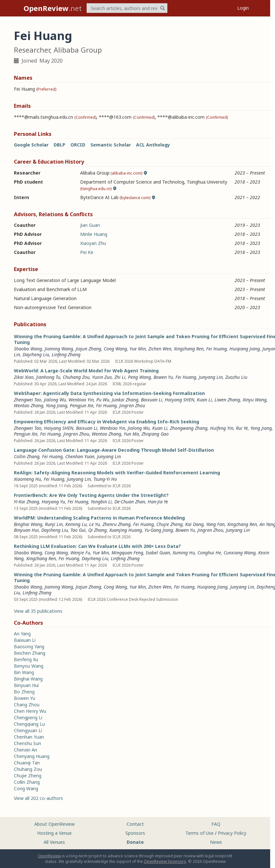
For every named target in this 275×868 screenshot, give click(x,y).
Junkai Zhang (125, 400)
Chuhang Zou (76, 377)
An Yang (22, 634)
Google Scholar (31, 145)
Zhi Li (120, 377)
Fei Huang (217, 349)
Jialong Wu (55, 400)
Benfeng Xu (26, 659)
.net (53, 8)
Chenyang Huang (32, 756)
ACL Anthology (153, 145)
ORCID (78, 145)
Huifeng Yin (222, 428)
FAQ (216, 824)
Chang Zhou (27, 705)
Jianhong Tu (48, 377)
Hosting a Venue (54, 833)
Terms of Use (200, 833)
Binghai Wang (28, 524)
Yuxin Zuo (102, 377)
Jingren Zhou (132, 405)
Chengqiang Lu (29, 724)
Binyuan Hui (26, 530)
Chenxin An (26, 750)
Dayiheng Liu (36, 354)
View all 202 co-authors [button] (38, 798)
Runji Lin (54, 524)
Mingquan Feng (127, 553)
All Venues (54, 842)
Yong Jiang (57, 405)
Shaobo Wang (28, 349)
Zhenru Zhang (116, 524)
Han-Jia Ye (158, 502)
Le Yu (95, 524)
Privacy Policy (232, 833)
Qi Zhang (97, 530)
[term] (127, 8)
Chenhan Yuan (80, 456)
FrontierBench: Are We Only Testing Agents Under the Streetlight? (91, 495)
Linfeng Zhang (66, 354)
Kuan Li (204, 400)
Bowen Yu (163, 377)
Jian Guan (90, 225)
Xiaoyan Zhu (93, 243)
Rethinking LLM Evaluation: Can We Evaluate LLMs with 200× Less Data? (97, 546)
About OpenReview (54, 824)
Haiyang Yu (53, 502)
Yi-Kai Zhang (26, 502)
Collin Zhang (27, 456)
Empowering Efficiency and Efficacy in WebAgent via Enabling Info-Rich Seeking (106, 422)
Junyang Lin (211, 377)
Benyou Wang (29, 666)
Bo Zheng (24, 692)
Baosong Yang (29, 646)
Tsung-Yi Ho (105, 479)
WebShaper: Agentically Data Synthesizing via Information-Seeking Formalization (109, 393)
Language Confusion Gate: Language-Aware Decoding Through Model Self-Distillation (114, 450)
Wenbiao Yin (81, 400)
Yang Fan (215, 524)
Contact (135, 824)
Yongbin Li (101, 502)
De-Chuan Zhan (130, 502)
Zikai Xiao (24, 377)
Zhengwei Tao (28, 400)
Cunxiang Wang (240, 553)
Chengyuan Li (28, 730)
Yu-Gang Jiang (159, 530)
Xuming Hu (184, 553)
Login (243, 8)
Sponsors (135, 833)
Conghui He (209, 553)
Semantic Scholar (111, 145)
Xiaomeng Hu (27, 479)
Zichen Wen (160, 349)
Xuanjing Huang (126, 530)
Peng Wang (139, 377)
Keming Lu (76, 524)
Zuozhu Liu (236, 377)
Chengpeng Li (28, 717)
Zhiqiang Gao (155, 434)
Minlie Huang (94, 234)
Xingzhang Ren (189, 349)
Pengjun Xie (82, 405)
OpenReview (49, 856)
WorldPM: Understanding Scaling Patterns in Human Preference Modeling (99, 518)
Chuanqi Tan (27, 763)
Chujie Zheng (169, 524)
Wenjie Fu (80, 553)
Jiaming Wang (59, 349)
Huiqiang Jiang (245, 349)
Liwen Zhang (227, 400)
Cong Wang (115, 349)
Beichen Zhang (30, 653)
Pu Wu (103, 400)
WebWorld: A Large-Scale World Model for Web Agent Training (86, 371)
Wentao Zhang (29, 405)
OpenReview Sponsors (165, 861)
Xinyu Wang (255, 400)
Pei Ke (87, 252)
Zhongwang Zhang (189, 428)
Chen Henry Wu (30, 711)
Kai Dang (194, 524)
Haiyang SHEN (180, 400)
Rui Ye (242, 428)
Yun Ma (131, 434)
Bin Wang (24, 672)
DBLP (59, 145)
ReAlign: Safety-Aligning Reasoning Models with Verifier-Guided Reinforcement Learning (117, 473)
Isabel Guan (158, 553)
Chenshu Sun (27, 743)
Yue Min (138, 349)
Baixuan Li (152, 400)
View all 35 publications (38, 611)
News (216, 842)
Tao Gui (78, 530)
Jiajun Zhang (88, 349)
